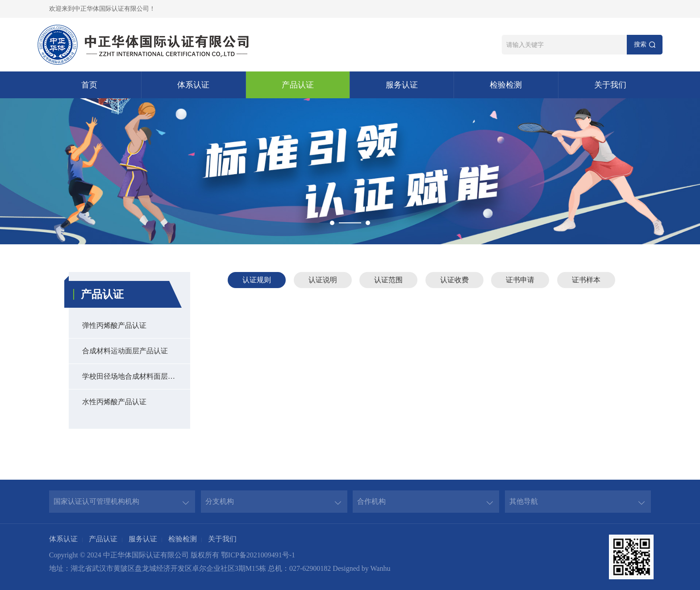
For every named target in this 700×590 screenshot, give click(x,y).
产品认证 (298, 85)
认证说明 (323, 280)
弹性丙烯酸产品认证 (114, 325)
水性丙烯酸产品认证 (114, 402)
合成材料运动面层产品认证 (125, 351)
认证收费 (454, 280)
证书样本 (586, 280)
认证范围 (388, 280)
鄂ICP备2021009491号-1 (258, 555)
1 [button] (332, 223)
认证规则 (257, 280)
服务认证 (402, 85)
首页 (89, 85)
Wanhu (380, 568)
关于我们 (610, 85)
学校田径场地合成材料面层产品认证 (136, 376)
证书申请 (520, 280)
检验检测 (506, 85)
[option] (350, 171)
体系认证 (193, 85)
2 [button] (368, 223)
